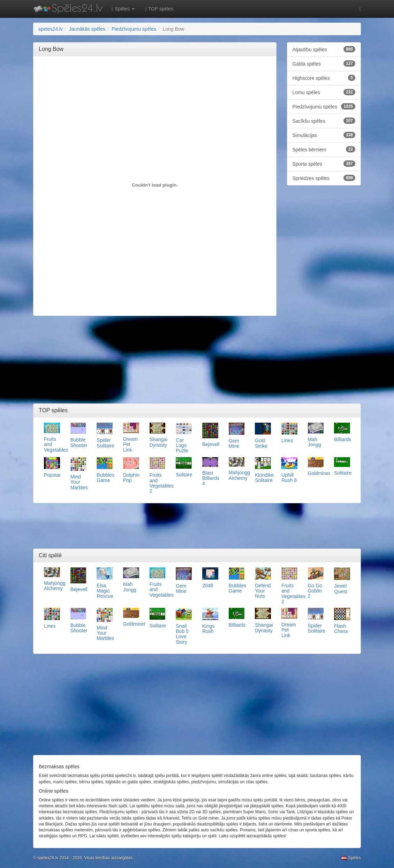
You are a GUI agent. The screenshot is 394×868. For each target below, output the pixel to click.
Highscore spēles (324, 78)
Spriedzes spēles (324, 178)
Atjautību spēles (324, 49)
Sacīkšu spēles (324, 121)
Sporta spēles (324, 164)
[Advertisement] (166, 77)
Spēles (351, 858)
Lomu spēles (324, 92)
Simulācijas (324, 135)
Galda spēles (324, 63)
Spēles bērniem (324, 149)
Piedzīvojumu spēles (324, 106)
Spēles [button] (123, 9)
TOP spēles (159, 9)
